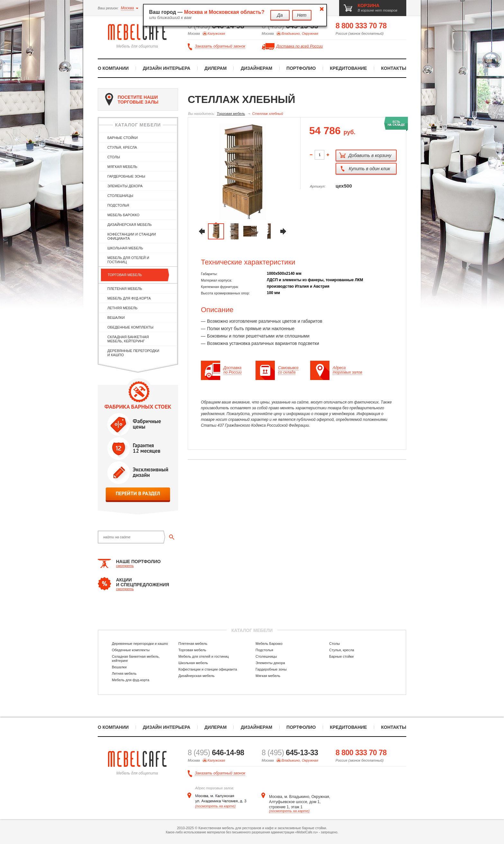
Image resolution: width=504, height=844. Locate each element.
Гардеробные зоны (126, 176)
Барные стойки (122, 138)
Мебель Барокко (123, 215)
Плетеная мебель (125, 289)
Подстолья (118, 205)
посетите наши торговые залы (132, 99)
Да (280, 15)
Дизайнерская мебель (130, 225)
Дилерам (216, 68)
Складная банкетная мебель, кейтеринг (128, 339)
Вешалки (116, 318)
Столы (114, 157)
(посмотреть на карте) (215, 806)
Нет (302, 15)
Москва (127, 8)
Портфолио (301, 68)
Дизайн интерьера (166, 68)
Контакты (394, 68)
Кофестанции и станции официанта (132, 236)
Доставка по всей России (299, 46)
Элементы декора (125, 186)
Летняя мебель (122, 308)
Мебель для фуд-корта (129, 298)
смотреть (125, 566)
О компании (113, 68)
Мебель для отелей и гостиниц (128, 260)
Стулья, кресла (122, 147)
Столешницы (120, 196)
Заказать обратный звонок (220, 46)
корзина (369, 5)
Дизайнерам (256, 68)
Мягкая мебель (122, 167)
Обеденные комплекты (130, 327)
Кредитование (348, 68)
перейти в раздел (138, 493)
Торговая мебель (125, 275)
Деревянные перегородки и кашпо (133, 353)
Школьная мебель (125, 248)
